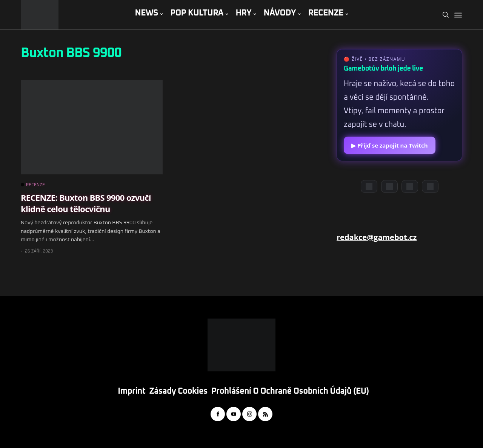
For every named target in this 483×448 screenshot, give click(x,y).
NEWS (146, 13)
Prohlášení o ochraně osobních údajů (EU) (290, 391)
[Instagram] (410, 186)
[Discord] (369, 186)
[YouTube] (389, 186)
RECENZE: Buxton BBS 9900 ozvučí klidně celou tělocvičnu (86, 203)
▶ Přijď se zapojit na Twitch (390, 145)
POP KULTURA (197, 13)
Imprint (132, 391)
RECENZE (326, 13)
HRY (243, 13)
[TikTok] (430, 186)
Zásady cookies (178, 391)
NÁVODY (280, 13)
